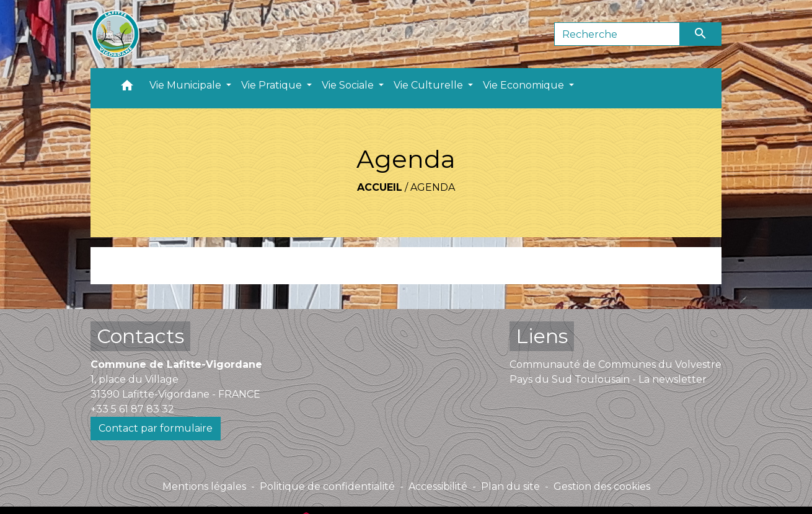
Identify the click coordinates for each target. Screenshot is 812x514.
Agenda (433, 187)
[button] (127, 88)
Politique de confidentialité (327, 486)
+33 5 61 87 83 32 (132, 409)
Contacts (140, 336)
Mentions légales (204, 486)
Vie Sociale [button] (349, 85)
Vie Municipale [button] (187, 85)
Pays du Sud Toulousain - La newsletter (608, 379)
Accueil (380, 187)
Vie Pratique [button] (273, 85)
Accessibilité (438, 486)
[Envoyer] (701, 34)
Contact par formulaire (156, 428)
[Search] (617, 34)
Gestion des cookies (602, 486)
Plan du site (510, 486)
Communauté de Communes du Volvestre (616, 364)
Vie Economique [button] (525, 85)
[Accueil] (115, 34)
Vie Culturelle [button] (430, 85)
